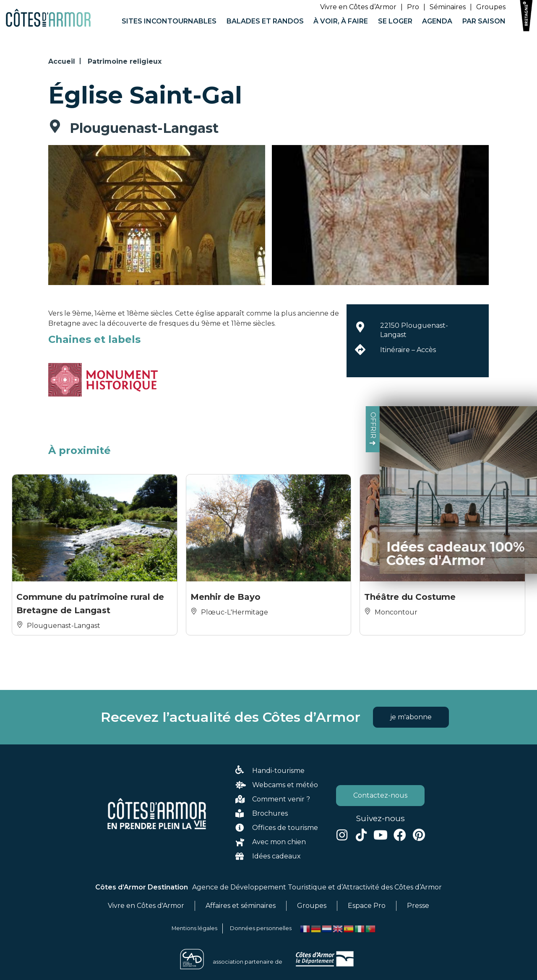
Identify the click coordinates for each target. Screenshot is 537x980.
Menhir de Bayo (225, 597)
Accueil (62, 61)
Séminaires (448, 7)
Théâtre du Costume (410, 597)
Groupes (491, 7)
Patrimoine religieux (125, 61)
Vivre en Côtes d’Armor (358, 7)
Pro (413, 7)
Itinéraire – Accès (408, 350)
